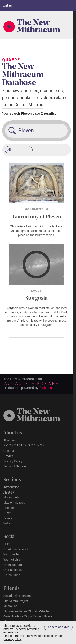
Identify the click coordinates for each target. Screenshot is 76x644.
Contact (9, 451)
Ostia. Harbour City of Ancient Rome (28, 616)
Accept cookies (58, 627)
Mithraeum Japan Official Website (26, 611)
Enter (7, 544)
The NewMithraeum (39, 416)
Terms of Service (15, 466)
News (7, 513)
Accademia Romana (32, 383)
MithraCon (10, 606)
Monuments (11, 497)
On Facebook (12, 570)
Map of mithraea (14, 503)
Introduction (11, 487)
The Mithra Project (16, 601)
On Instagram (13, 565)
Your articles (12, 559)
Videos (8, 523)
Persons (9, 508)
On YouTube (12, 575)
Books (8, 518)
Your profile (11, 554)
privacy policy (12, 639)
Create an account (16, 549)
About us (9, 440)
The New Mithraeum (39, 27)
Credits (8, 456)
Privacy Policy (13, 461)
